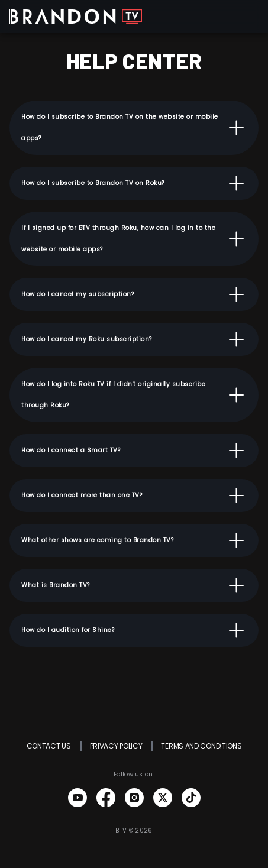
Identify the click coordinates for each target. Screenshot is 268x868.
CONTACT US (49, 746)
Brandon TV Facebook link (106, 798)
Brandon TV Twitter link (163, 798)
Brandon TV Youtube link (78, 798)
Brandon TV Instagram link (134, 798)
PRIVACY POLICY (116, 746)
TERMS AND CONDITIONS (201, 746)
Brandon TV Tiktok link (191, 798)
